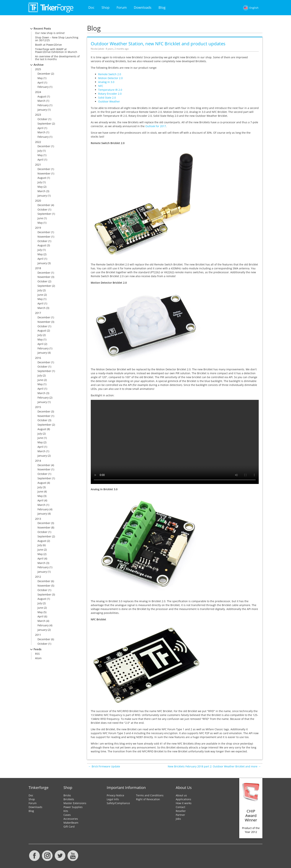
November (44, 173)
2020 (38, 201)
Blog (162, 7)
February (43, 87)
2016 (38, 358)
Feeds (37, 649)
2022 (38, 142)
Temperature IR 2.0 (110, 90)
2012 (38, 577)
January (42, 110)
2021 (38, 165)
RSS (37, 654)
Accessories (71, 819)
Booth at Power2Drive (48, 45)
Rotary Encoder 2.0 (110, 94)
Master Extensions (75, 803)
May (40, 78)
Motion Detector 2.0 (110, 78)
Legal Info (113, 799)
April (40, 83)
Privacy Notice (115, 795)
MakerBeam (71, 823)
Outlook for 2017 (156, 126)
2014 (38, 461)
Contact (180, 807)
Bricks (67, 795)
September (44, 124)
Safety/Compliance (118, 803)
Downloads (143, 7)
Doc (91, 7)
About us (181, 795)
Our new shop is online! (50, 33)
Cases (67, 815)
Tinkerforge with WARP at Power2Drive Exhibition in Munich (56, 50)
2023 (38, 115)
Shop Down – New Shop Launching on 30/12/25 (57, 39)
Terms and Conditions (150, 795)
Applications (183, 799)
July (40, 151)
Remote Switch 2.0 (110, 74)
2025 (38, 69)
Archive (39, 65)
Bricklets (69, 799)
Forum (122, 7)
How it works (184, 803)
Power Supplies (73, 807)
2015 (38, 407)
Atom (38, 658)
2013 (38, 519)
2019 (38, 228)
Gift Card (69, 827)
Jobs (178, 819)
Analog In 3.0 (106, 82)
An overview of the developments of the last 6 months (57, 58)
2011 (38, 635)
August (42, 96)
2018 (38, 268)
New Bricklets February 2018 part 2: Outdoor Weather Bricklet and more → (214, 766)
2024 (38, 92)
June (40, 218)
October (42, 119)
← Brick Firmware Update (104, 766)
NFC (101, 86)
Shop (106, 7)
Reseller (181, 811)
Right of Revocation (148, 799)
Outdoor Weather (109, 101)
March (41, 101)
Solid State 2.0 (107, 98)
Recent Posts (42, 28)
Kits (66, 811)
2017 (38, 313)
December (44, 74)
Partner (180, 815)
